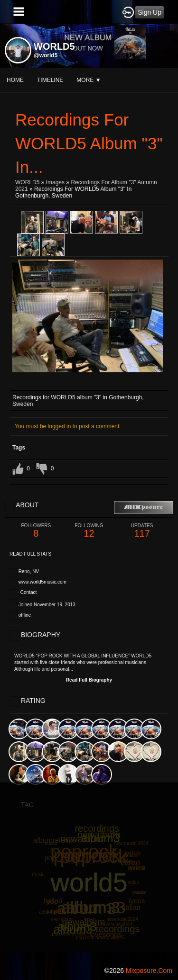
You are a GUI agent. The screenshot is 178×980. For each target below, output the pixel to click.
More (89, 80)
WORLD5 (27, 182)
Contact (28, 592)
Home (15, 80)
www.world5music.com (42, 582)
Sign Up (150, 12)
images (55, 182)
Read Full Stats (30, 554)
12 (89, 531)
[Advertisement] (89, 871)
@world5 (46, 55)
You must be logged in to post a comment (67, 426)
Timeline (50, 80)
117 (142, 531)
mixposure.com (149, 971)
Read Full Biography (89, 680)
